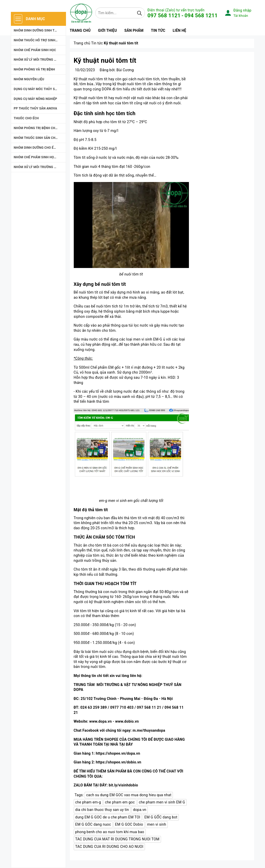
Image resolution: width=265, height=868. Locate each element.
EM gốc (114, 367)
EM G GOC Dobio (129, 824)
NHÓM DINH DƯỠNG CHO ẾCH (36, 148)
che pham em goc (120, 802)
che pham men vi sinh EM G (162, 802)
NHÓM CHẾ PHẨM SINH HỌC (35, 50)
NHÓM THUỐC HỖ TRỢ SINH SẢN (38, 40)
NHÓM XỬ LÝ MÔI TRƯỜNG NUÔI (38, 60)
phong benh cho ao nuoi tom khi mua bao (110, 832)
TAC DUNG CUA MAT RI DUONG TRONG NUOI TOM (117, 839)
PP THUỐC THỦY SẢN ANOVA (35, 108)
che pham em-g (88, 802)
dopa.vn (140, 810)
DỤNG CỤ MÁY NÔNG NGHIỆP (35, 99)
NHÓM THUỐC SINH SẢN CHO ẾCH (39, 138)
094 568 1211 (201, 15)
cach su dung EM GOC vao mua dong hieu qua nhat (129, 795)
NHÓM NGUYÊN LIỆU (29, 79)
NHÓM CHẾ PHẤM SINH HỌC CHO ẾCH (40, 157)
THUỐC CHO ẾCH (26, 118)
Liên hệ (179, 30)
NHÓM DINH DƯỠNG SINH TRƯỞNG (40, 30)
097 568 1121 (164, 15)
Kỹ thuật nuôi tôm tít (105, 60)
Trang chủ (80, 30)
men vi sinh (157, 824)
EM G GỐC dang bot (161, 817)
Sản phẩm (134, 30)
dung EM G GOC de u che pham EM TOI (108, 817)
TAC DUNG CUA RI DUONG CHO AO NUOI (109, 847)
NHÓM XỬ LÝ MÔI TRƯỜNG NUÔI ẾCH (40, 167)
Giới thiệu (108, 30)
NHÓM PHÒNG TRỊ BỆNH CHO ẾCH (39, 128)
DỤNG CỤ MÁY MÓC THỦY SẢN (36, 89)
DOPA (106, 89)
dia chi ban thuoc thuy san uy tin (102, 810)
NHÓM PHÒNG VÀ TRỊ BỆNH (34, 69)
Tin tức (158, 30)
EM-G (158, 339)
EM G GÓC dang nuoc (93, 824)
